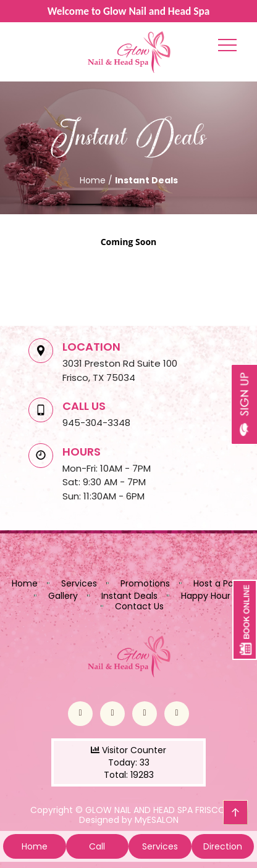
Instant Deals (129, 596)
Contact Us (139, 606)
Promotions (145, 583)
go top (235, 812)
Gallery (63, 596)
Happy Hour (206, 596)
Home (25, 583)
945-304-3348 (96, 423)
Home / (97, 180)
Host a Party (219, 583)
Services (79, 583)
